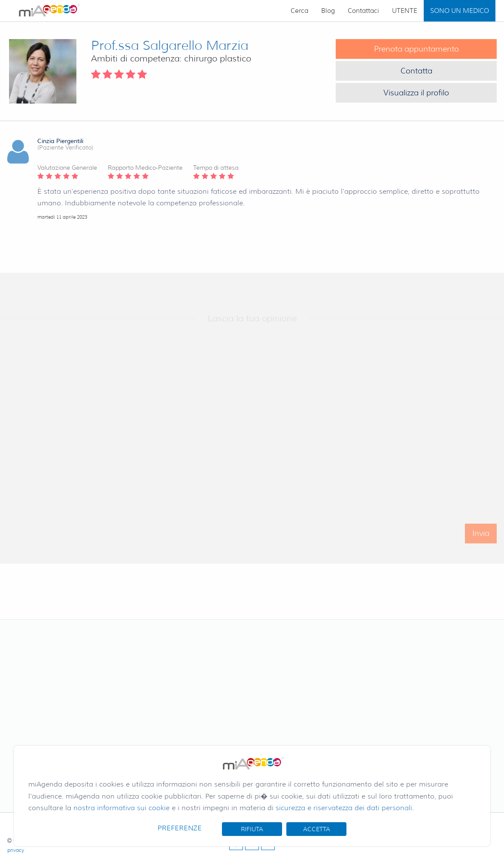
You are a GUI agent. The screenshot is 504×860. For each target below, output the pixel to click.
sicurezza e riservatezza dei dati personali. (345, 808)
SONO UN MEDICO (460, 11)
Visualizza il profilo (416, 93)
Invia (481, 539)
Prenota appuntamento (416, 49)
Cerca (299, 11)
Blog (328, 11)
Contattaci (363, 11)
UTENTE (405, 11)
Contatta (416, 71)
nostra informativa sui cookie (121, 808)
